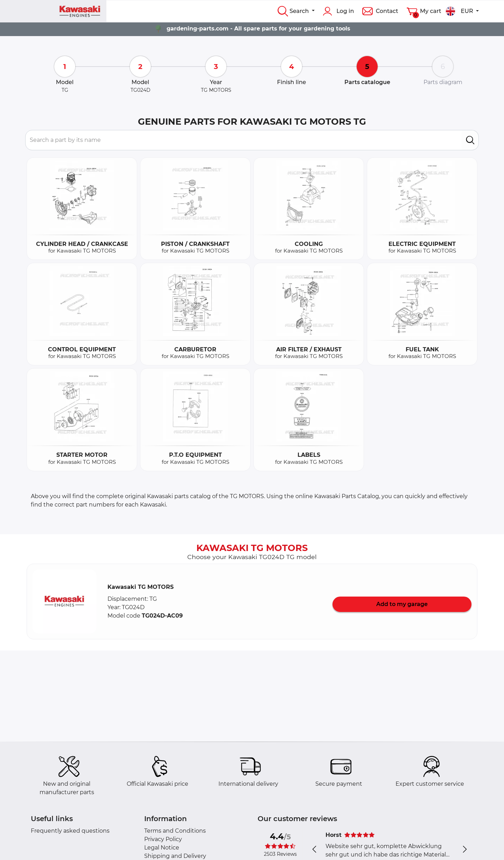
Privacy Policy (163, 839)
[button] (64, 601)
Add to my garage (402, 604)
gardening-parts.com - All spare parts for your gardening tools (258, 29)
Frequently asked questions (70, 831)
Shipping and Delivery (175, 856)
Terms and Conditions (175, 831)
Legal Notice (162, 848)
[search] (470, 140)
